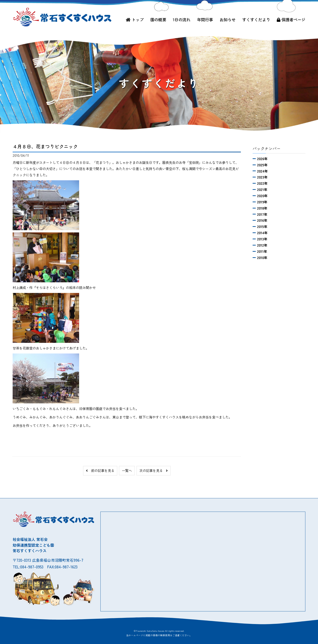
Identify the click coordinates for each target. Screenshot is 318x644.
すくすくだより (256, 20)
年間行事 (205, 20)
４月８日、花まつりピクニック (45, 146)
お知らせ (228, 20)
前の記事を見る (100, 470)
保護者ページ (291, 20)
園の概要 (158, 20)
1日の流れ (182, 20)
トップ (135, 20)
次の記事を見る (154, 470)
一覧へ (127, 470)
